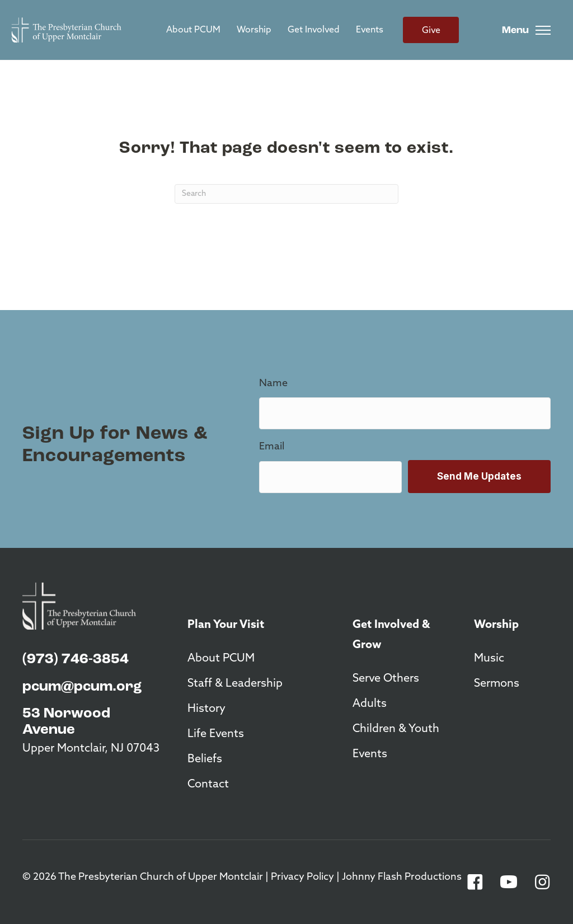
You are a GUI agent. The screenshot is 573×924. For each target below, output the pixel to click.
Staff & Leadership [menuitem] (235, 684)
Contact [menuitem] (208, 785)
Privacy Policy (302, 877)
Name (273, 384)
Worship (496, 625)
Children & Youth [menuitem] (396, 729)
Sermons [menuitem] (497, 684)
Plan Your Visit (226, 625)
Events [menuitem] (370, 30)
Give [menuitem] (431, 31)
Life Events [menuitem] (216, 734)
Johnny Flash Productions (402, 877)
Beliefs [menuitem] (205, 759)
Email (272, 447)
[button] (475, 882)
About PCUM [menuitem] (193, 30)
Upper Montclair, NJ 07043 (91, 749)
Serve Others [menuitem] (386, 679)
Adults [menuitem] (370, 704)
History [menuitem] (206, 709)
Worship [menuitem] (254, 30)
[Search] (286, 194)
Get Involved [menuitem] (314, 30)
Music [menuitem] (489, 659)
